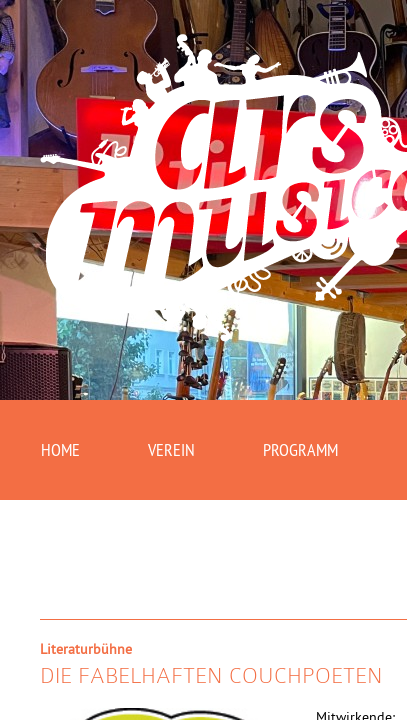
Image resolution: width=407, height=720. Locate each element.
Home (63, 452)
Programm (316, 452)
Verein (179, 452)
